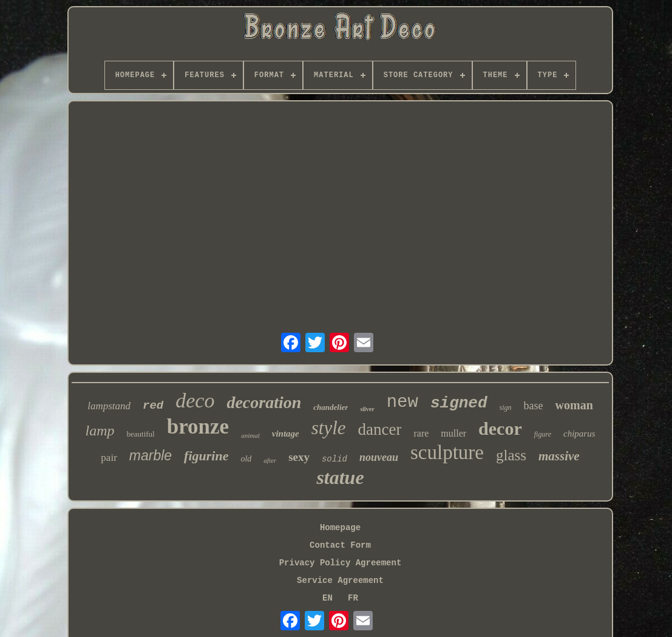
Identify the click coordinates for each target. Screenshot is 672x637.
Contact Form (340, 545)
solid (334, 459)
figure (543, 434)
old (246, 459)
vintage (286, 434)
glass (511, 455)
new (402, 402)
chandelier (331, 407)
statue (340, 477)
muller (453, 433)
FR (353, 598)
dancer (380, 429)
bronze (198, 427)
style (329, 428)
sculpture (447, 452)
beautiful (141, 434)
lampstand (109, 406)
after (270, 460)
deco (195, 400)
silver (367, 409)
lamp (100, 431)
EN (328, 598)
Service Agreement (340, 581)
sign (506, 407)
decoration (264, 402)
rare (421, 433)
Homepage (340, 528)
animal (250, 435)
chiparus (579, 434)
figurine (206, 456)
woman (574, 405)
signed (459, 403)
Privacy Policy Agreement (341, 563)
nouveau (379, 457)
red (153, 406)
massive (559, 456)
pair (109, 458)
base (534, 406)
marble (151, 455)
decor (500, 428)
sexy (299, 457)
